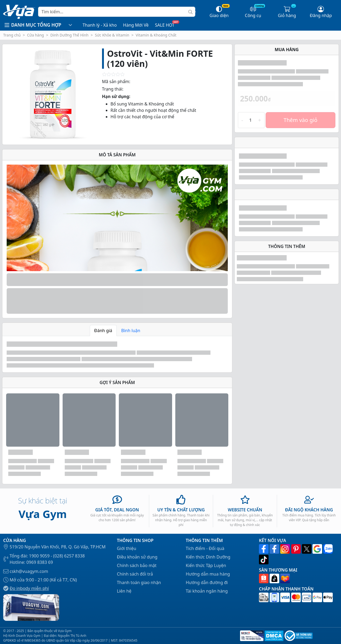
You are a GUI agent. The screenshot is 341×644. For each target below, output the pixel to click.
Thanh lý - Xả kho (100, 25)
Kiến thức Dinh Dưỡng (208, 557)
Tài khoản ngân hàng (207, 591)
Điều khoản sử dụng (137, 557)
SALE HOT (165, 25)
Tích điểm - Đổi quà (205, 548)
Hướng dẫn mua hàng (208, 574)
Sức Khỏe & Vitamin (112, 35)
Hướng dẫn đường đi (207, 582)
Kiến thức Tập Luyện (206, 565)
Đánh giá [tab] (103, 331)
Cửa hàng (35, 35)
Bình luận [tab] (131, 331)
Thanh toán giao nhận (139, 582)
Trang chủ (12, 35)
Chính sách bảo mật (137, 565)
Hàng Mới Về (136, 25)
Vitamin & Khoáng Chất (156, 35)
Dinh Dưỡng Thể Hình (69, 35)
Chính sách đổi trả (135, 574)
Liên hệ (124, 591)
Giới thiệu (127, 548)
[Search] (117, 12)
